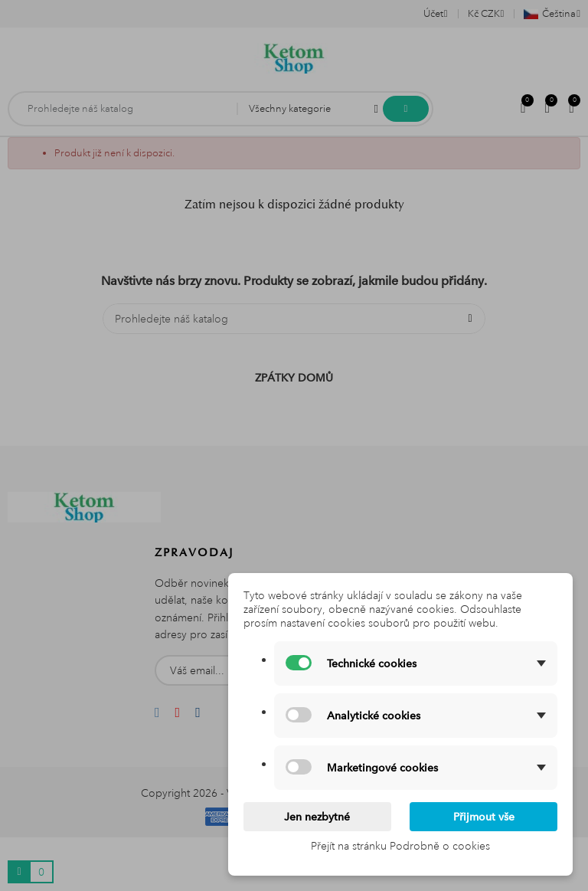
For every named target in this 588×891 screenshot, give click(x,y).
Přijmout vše (484, 817)
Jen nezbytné (317, 817)
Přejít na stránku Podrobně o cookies (400, 846)
